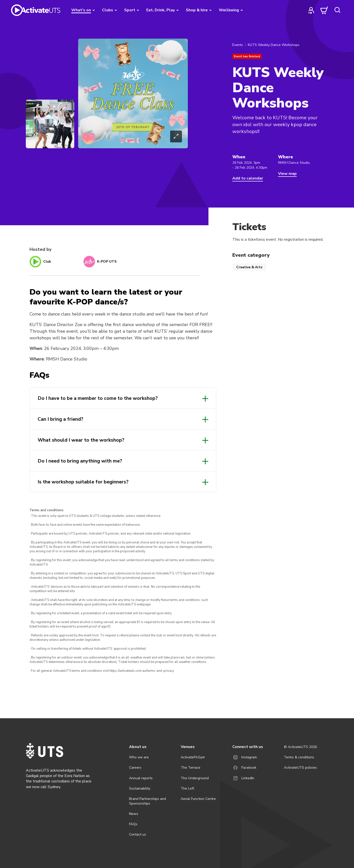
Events (238, 45)
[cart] (324, 10)
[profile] (311, 10)
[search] (337, 10)
